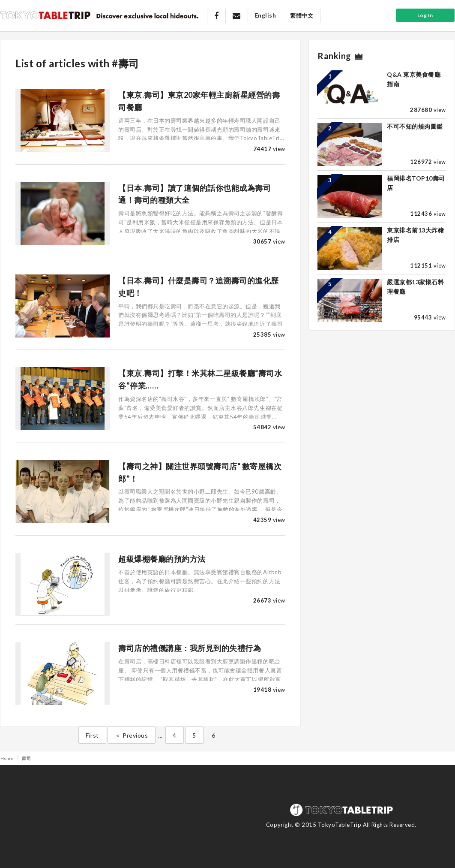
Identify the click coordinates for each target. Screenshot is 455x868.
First (92, 735)
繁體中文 (302, 15)
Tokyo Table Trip (45, 15)
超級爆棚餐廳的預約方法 (162, 559)
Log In (425, 15)
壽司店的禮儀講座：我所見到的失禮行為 (190, 648)
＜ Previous (131, 735)
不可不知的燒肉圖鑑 (415, 126)
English (266, 15)
